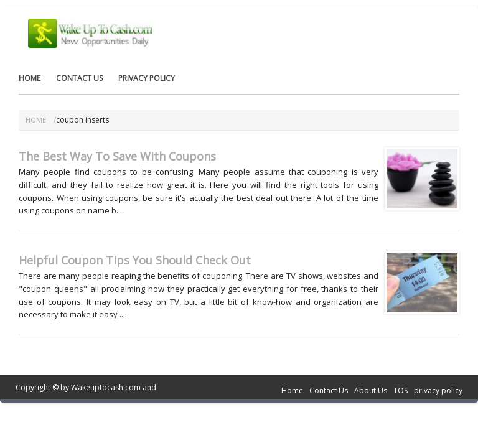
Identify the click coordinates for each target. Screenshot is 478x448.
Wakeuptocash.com (106, 387)
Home (30, 78)
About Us (371, 390)
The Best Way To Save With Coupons (117, 156)
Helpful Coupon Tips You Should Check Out (135, 260)
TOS (401, 390)
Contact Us (79, 78)
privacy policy (147, 78)
